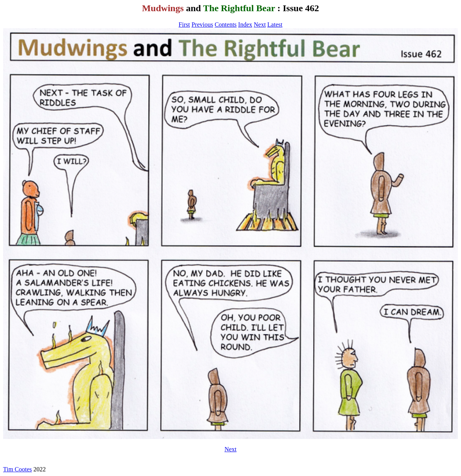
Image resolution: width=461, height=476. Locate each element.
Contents (226, 25)
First (184, 25)
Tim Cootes (18, 469)
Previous (202, 25)
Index (245, 25)
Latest (275, 25)
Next (260, 25)
